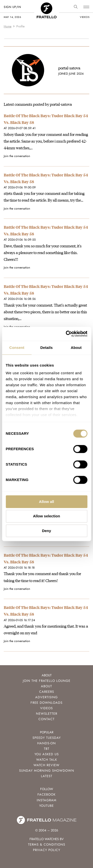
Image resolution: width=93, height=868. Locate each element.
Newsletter (47, 714)
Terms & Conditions (47, 844)
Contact (46, 719)
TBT (47, 749)
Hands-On (46, 743)
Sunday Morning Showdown (47, 771)
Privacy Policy (47, 850)
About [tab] (76, 348)
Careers (47, 692)
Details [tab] (47, 348)
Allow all (46, 502)
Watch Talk (47, 760)
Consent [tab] (17, 348)
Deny (46, 531)
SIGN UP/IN (12, 7)
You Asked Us (47, 754)
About (46, 686)
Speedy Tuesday (47, 738)
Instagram (47, 800)
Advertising (46, 697)
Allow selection (46, 516)
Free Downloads (46, 703)
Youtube (46, 806)
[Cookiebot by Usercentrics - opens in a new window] (66, 334)
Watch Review (46, 765)
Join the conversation (17, 156)
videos (85, 17)
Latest (47, 776)
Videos (46, 708)
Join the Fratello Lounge (47, 681)
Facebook (46, 794)
